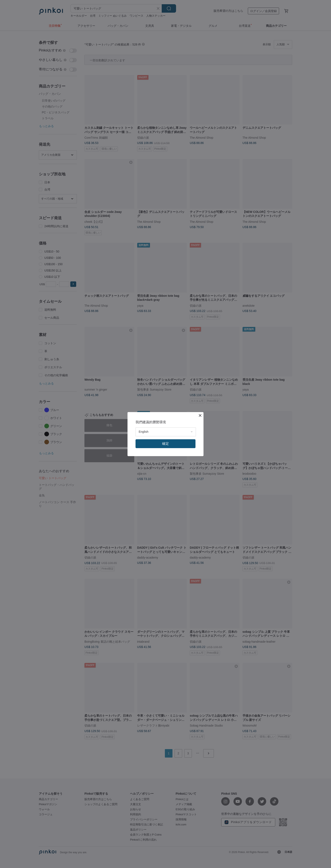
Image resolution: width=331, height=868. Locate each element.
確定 (165, 444)
